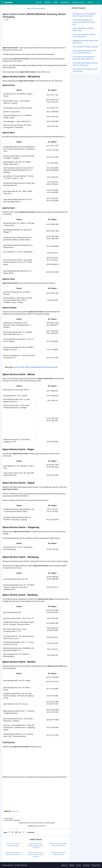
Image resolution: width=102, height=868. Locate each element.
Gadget (92, 2)
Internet (48, 2)
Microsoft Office (78, 2)
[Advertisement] (36, 33)
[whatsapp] (23, 832)
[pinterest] (16, 832)
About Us (65, 865)
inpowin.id (30, 8)
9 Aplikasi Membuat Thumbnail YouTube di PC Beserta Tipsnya (37, 823)
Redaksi (72, 865)
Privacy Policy (96, 865)
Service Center (40, 8)
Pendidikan (65, 2)
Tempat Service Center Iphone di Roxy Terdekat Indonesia (36, 854)
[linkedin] (20, 832)
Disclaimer (86, 865)
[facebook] (9, 832)
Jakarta (11, 820)
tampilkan (15, 811)
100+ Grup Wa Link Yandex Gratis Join (85, 47)
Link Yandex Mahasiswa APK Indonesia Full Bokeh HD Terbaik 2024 (84, 22)
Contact (79, 865)
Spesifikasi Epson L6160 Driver (37, 826)
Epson (6, 820)
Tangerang (17, 820)
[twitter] (13, 832)
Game (56, 2)
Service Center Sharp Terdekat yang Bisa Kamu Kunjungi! (36, 367)
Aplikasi (39, 2)
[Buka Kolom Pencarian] (98, 2)
